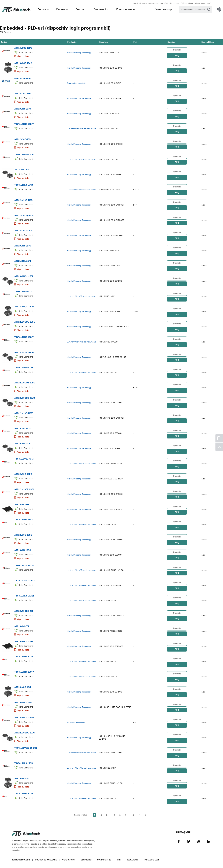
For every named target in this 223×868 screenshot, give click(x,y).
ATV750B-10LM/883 (24, 352)
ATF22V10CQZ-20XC (25, 215)
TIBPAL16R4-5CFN (24, 794)
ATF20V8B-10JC (23, 444)
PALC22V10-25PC (23, 78)
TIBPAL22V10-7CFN (24, 565)
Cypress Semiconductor (77, 83)
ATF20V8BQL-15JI (24, 276)
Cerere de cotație (163, 10)
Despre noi (100, 10)
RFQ (177, 56)
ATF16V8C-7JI (21, 778)
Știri (119, 860)
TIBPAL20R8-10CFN (24, 124)
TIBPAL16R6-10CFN (24, 337)
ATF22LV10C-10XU (24, 200)
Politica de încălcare (46, 860)
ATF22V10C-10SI (23, 139)
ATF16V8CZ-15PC (23, 48)
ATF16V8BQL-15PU (24, 717)
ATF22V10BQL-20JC (25, 733)
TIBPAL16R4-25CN (24, 520)
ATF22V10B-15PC (23, 474)
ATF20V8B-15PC (23, 246)
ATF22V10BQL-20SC (25, 322)
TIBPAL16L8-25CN (24, 763)
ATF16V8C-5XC (22, 504)
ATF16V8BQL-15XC (24, 641)
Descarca (81, 10)
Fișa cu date (23, 56)
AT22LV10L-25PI (23, 261)
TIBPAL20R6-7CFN (24, 367)
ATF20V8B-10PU (23, 109)
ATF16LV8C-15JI (23, 687)
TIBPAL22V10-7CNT (24, 459)
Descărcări (132, 860)
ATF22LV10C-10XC (24, 413)
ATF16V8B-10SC (23, 550)
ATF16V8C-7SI (22, 626)
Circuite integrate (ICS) (159, 3)
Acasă (136, 3)
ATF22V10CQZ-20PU (25, 383)
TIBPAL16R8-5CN (23, 291)
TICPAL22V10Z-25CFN (26, 748)
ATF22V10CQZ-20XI (24, 611)
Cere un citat (69, 860)
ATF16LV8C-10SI (23, 428)
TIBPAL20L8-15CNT (24, 596)
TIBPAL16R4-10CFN (24, 154)
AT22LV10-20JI (22, 170)
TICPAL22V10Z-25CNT (26, 580)
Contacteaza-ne (125, 10)
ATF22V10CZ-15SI (23, 230)
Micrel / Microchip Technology (79, 53)
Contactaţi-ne (104, 860)
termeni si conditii (21, 860)
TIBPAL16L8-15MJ (24, 185)
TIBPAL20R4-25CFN (24, 672)
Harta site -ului (151, 860)
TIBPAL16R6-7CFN (24, 657)
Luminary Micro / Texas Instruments (82, 129)
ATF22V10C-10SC (23, 535)
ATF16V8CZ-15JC (23, 63)
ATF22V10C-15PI (23, 94)
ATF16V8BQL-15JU (24, 307)
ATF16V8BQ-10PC (23, 702)
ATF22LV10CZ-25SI (24, 489)
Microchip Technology (76, 722)
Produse (144, 3)
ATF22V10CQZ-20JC (25, 398)
